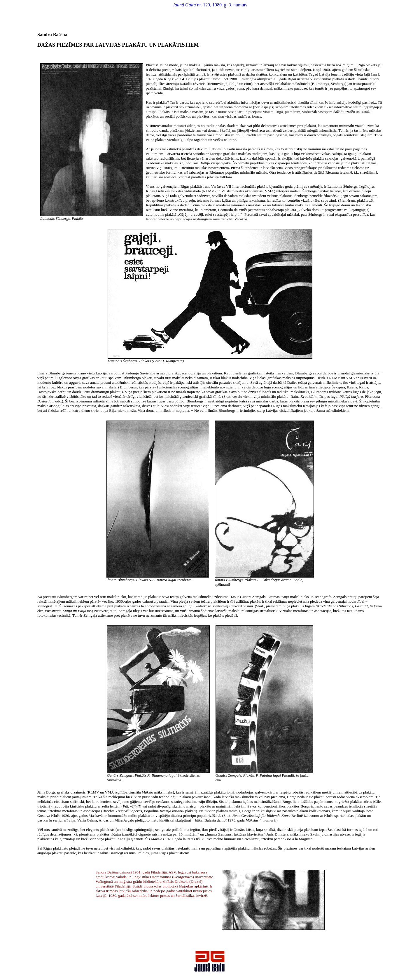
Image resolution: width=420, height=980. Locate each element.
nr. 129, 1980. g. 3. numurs (210, 5)
